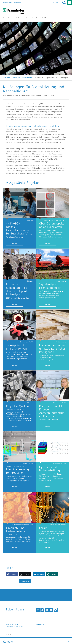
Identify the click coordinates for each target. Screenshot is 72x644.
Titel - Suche (64, 3)
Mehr (48, 243)
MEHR (15, 243)
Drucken (25, 581)
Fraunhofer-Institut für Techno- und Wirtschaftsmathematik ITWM (24, 18)
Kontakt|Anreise (12, 624)
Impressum (40, 624)
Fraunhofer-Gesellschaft (13, 3)
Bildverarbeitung (28, 78)
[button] (12, 574)
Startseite (6, 78)
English (55, 3)
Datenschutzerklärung (15, 627)
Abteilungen (16, 78)
